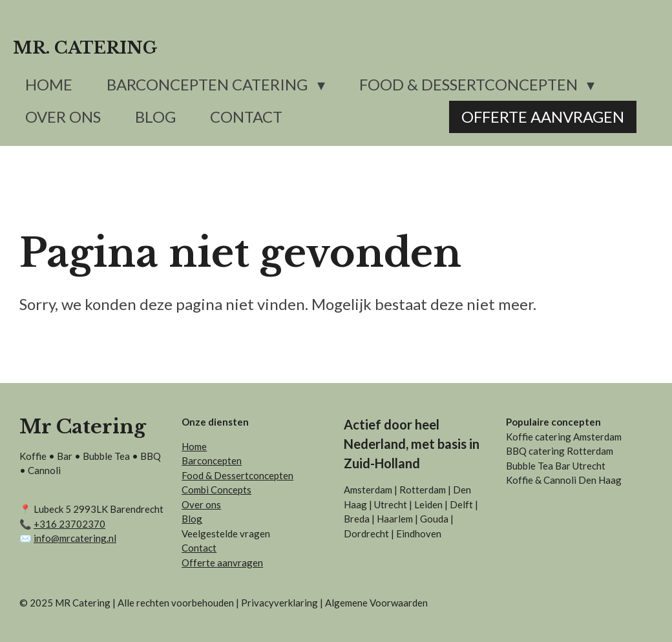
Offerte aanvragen (222, 563)
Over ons (201, 504)
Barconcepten (212, 461)
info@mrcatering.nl (75, 538)
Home (194, 446)
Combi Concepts (216, 490)
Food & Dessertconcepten (237, 475)
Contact (199, 548)
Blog (192, 519)
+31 (69, 524)
